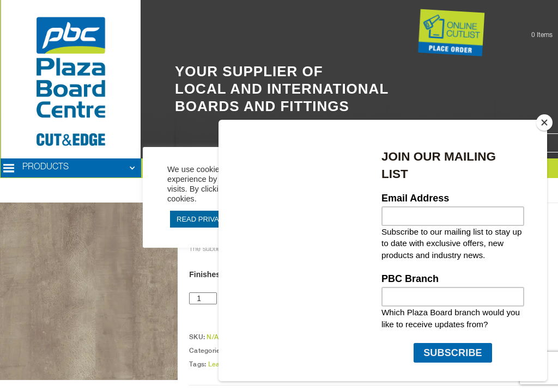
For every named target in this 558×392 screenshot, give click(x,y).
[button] (71, 168)
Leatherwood (229, 364)
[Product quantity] (203, 298)
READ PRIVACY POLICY (217, 219)
